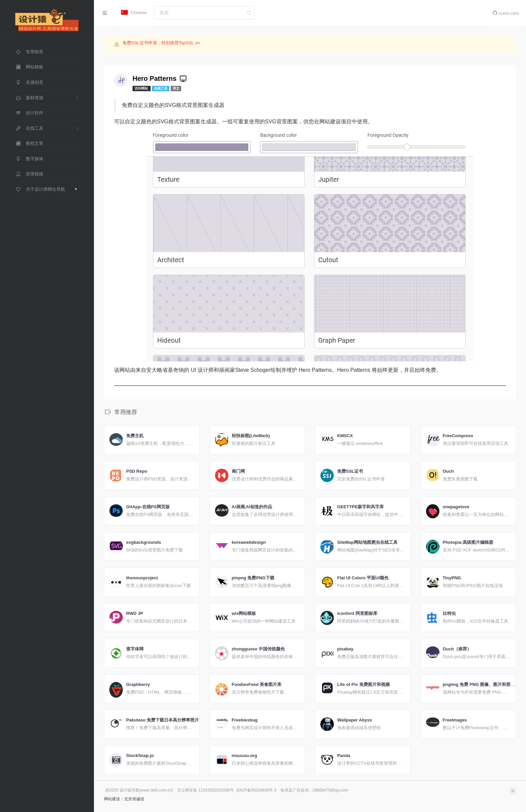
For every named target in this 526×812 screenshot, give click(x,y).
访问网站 (142, 88)
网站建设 (112, 799)
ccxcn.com (506, 13)
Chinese (134, 13)
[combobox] (204, 13)
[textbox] (204, 13)
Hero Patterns (160, 78)
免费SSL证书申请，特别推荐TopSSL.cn (161, 43)
